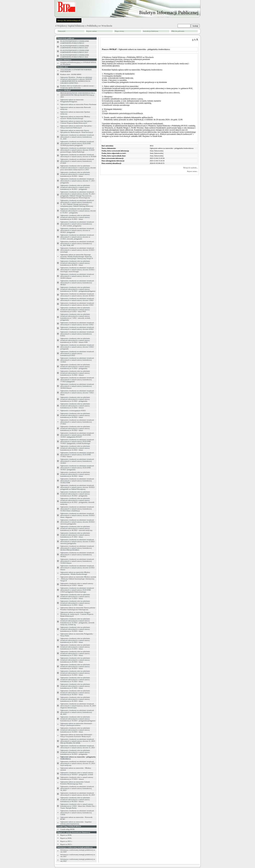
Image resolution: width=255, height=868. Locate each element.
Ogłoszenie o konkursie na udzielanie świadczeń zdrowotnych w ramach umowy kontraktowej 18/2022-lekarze (77, 386)
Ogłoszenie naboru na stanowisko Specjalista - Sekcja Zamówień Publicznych (76, 127)
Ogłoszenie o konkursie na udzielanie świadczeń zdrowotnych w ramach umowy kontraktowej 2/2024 (77, 813)
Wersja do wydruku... (191, 168)
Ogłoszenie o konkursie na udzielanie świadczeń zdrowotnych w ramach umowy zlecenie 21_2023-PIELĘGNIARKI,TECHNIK (78, 741)
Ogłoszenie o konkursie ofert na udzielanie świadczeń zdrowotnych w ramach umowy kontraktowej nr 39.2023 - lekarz (75, 693)
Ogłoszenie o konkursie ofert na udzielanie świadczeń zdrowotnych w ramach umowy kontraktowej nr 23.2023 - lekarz (75, 647)
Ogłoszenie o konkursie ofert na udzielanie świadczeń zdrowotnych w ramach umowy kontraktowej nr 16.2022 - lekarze (75, 373)
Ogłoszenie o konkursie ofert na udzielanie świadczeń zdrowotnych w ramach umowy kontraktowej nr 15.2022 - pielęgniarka (75, 367)
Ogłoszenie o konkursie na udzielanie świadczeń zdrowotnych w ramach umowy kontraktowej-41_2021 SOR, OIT (77, 243)
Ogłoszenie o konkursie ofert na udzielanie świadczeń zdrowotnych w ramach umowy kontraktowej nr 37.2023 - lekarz (75, 686)
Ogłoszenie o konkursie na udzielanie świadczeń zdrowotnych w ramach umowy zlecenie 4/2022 (77, 328)
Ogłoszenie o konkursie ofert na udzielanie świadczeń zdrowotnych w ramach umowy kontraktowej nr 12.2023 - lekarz (75, 603)
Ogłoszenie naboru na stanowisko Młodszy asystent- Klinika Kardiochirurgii (75, 117)
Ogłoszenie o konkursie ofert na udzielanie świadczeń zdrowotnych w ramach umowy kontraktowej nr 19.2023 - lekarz (75, 629)
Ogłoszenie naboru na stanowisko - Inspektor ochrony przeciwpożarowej (76, 823)
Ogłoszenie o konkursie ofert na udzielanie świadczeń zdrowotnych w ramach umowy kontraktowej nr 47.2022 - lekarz (75, 535)
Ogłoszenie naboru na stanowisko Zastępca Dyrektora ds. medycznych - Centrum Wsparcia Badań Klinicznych (77, 614)
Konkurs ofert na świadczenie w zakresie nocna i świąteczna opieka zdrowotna (77, 87)
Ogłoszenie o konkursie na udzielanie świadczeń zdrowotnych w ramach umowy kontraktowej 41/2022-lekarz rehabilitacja (77, 509)
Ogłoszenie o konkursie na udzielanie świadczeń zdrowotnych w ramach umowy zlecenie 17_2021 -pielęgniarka (78, 181)
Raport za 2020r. (66, 838)
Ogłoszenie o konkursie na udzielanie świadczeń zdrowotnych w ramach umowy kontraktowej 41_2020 (77, 137)
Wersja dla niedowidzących (69, 20)
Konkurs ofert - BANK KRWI (71, 74)
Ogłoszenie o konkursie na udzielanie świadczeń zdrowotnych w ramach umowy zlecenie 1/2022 (77, 299)
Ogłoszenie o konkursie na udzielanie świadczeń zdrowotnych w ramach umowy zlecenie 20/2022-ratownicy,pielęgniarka (78, 522)
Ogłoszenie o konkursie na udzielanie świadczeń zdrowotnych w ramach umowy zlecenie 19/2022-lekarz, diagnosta (78, 515)
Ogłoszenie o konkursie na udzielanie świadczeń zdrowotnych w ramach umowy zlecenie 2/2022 (77, 304)
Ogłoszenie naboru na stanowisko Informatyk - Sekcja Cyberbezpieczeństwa (77, 724)
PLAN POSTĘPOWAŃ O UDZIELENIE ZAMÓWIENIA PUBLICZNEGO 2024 (75, 56)
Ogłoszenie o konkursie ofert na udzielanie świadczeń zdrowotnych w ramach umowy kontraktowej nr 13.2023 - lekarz (75, 596)
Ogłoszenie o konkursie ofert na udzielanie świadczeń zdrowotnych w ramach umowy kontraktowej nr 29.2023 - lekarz (75, 660)
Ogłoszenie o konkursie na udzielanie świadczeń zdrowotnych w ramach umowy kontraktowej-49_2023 (77, 712)
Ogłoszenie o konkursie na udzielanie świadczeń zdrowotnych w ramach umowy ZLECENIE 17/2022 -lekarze (77, 455)
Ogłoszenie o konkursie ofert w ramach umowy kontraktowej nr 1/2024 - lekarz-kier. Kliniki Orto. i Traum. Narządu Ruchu (78, 806)
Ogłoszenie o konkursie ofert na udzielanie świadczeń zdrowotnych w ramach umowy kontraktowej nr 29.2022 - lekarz (75, 428)
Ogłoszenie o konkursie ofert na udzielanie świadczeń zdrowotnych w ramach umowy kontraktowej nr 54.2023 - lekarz (75, 730)
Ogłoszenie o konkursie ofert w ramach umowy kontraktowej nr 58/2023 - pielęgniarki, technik (77, 774)
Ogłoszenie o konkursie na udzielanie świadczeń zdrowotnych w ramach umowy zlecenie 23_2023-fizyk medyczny (78, 763)
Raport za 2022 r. (66, 844)
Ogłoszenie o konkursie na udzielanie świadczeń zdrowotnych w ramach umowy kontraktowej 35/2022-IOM (77, 481)
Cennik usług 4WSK (67, 829)
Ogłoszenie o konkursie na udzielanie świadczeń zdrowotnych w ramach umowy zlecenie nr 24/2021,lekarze (77, 276)
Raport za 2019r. (66, 835)
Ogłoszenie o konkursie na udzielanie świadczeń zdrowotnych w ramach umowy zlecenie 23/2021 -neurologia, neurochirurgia (78, 270)
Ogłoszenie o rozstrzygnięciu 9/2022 (73, 411)
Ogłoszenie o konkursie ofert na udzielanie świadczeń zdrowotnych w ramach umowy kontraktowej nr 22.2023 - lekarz (75, 640)
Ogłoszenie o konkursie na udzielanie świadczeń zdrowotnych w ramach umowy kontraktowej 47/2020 (77, 161)
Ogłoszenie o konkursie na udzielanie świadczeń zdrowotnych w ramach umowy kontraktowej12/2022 (77, 353)
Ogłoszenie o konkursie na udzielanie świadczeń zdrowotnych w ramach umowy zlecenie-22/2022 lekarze (77, 568)
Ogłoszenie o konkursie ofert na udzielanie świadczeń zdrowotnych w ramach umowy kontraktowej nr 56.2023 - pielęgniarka (75, 752)
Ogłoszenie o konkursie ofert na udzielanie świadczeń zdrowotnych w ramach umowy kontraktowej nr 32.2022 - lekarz (75, 448)
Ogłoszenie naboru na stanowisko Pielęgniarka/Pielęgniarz (72, 101)
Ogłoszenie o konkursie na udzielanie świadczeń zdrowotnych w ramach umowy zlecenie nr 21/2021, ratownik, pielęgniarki (77, 237)
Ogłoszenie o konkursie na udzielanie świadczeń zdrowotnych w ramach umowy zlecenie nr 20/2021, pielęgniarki (77, 230)
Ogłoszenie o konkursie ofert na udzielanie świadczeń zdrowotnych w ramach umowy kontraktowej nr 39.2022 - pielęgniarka (75, 494)
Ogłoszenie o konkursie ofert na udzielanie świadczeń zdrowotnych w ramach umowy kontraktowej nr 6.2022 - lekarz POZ (75, 310)
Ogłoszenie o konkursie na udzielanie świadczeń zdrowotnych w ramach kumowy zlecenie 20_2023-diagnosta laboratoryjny (78, 706)
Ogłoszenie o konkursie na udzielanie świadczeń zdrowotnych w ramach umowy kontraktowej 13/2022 (77, 360)
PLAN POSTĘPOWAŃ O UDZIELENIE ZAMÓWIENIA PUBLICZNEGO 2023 (75, 51)
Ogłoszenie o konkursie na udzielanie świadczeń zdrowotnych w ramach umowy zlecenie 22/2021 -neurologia (78, 250)
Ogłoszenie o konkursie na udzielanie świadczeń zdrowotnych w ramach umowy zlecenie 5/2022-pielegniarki (77, 347)
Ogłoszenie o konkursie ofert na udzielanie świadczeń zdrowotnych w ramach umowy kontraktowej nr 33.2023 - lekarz (75, 673)
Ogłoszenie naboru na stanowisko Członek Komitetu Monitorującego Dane (75, 783)
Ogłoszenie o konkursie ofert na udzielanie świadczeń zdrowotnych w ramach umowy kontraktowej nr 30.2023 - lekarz (75, 666)
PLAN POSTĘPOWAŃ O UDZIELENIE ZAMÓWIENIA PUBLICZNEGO (75, 42)
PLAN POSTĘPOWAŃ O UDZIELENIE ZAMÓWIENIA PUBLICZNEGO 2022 (75, 47)
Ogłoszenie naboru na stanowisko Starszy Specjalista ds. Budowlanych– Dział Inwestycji (77, 131)
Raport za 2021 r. (66, 841)
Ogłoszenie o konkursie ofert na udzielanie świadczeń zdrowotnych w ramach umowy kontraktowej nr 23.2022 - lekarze (75, 406)
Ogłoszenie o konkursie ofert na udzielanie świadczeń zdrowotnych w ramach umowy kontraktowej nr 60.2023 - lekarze (75, 800)
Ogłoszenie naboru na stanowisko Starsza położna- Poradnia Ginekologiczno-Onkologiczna (78, 609)
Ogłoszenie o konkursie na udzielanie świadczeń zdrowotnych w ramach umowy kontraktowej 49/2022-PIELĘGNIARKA (77, 548)
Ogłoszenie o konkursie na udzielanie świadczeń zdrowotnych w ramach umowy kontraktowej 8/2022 (77, 334)
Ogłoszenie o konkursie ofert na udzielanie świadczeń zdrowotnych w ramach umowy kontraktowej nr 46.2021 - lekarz (75, 263)
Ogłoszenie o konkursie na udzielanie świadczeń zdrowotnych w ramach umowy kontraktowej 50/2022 (77, 555)
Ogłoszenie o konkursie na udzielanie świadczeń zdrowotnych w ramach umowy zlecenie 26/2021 (77, 295)
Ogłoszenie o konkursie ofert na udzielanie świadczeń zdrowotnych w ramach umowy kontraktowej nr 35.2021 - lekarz (75, 217)
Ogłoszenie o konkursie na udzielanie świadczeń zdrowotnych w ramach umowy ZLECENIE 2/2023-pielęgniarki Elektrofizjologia (77, 590)
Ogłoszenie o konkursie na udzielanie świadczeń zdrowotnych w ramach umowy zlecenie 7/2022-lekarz (77, 393)
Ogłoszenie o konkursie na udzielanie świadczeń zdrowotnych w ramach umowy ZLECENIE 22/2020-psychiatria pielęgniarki (77, 143)
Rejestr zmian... (193, 171)
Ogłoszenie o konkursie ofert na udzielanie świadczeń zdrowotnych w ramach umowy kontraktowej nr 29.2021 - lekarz (75, 174)
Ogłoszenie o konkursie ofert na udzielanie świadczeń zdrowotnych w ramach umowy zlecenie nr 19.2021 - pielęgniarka (78, 211)
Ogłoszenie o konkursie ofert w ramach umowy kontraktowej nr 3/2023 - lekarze (77, 584)
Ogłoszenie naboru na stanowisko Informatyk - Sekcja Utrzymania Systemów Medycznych (77, 736)
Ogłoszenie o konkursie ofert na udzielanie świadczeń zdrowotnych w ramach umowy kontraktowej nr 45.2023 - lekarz (75, 699)
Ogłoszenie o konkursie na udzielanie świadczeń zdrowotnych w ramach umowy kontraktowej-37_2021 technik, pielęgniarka (77, 224)
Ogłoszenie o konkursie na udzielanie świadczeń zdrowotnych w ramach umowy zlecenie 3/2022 (77, 324)
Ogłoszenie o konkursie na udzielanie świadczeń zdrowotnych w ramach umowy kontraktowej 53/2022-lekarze (77, 561)
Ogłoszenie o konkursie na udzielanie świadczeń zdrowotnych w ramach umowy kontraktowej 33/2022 (77, 461)
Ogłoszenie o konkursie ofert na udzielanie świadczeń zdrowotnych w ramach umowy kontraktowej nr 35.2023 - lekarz (75, 680)
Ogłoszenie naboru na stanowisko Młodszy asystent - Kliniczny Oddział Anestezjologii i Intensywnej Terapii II (78, 579)
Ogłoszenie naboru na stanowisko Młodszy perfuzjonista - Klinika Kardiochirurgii (75, 573)
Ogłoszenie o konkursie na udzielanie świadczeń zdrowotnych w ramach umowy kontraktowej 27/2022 (77, 422)
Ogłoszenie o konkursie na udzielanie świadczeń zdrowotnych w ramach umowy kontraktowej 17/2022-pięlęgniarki (77, 380)
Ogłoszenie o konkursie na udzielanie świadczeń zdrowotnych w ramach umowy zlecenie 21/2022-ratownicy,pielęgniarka (78, 541)
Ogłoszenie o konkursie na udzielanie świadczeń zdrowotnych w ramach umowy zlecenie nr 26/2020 (78, 156)
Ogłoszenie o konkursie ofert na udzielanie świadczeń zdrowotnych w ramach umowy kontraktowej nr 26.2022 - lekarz (75, 415)
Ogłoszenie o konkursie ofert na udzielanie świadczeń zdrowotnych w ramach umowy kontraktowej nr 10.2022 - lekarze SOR (75, 340)
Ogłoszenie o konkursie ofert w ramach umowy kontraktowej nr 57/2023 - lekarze (77, 778)
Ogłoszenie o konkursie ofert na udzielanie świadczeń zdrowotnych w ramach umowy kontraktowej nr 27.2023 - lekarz (75, 653)
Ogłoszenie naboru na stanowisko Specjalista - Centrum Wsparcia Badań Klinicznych (76, 122)
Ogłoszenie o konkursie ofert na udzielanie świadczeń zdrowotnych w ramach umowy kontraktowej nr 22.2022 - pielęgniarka (75, 399)
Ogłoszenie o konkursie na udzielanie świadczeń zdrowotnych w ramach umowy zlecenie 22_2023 (77, 747)
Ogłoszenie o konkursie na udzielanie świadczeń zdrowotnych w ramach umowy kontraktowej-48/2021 (77, 283)
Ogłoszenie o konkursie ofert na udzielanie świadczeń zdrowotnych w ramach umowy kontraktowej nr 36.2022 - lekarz (75, 474)
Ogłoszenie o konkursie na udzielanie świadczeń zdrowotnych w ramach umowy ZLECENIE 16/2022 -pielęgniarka (77, 468)
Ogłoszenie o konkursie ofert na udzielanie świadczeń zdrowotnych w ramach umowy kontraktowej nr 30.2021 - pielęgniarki (75, 187)
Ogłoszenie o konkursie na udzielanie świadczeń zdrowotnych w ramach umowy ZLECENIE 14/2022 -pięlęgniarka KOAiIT (77, 435)
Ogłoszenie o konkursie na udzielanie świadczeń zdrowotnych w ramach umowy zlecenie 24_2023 (77, 794)
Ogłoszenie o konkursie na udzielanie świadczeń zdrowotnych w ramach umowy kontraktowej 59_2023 (77, 788)
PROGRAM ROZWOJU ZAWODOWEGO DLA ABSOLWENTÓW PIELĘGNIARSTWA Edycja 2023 (77, 95)
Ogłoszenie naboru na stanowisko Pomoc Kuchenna (78, 104)
